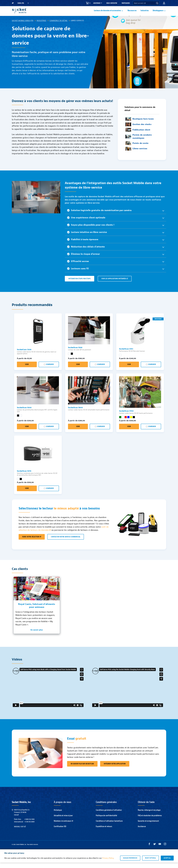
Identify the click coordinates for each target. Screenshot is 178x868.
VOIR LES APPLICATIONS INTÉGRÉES (115, 284)
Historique (58, 815)
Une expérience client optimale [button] (86, 223)
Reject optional (151, 863)
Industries (145, 13)
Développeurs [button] (158, 13)
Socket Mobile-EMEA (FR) (23, 26)
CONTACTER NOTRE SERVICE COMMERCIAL (66, 542)
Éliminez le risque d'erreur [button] (83, 259)
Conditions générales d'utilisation (109, 815)
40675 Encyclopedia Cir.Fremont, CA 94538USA (22, 818)
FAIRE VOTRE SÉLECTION (32, 542)
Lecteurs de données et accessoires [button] (107, 13)
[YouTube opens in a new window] (160, 850)
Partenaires (126, 3)
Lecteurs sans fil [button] (78, 274)
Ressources (132, 13)
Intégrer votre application (115, 769)
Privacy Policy (108, 863)
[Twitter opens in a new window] (155, 850)
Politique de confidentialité (106, 821)
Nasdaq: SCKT (20, 832)
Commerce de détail (59, 26)
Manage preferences (130, 863)
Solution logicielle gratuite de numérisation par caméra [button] (99, 216)
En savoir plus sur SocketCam (82, 769)
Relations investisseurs (63, 826)
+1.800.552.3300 (29, 825)
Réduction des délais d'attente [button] (86, 252)
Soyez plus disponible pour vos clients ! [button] (91, 230)
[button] (164, 3)
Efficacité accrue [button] (78, 267)
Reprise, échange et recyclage (149, 815)
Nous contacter (112, 3)
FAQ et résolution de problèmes (150, 821)
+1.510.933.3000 (29, 827)
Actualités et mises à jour (63, 821)
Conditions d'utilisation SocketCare (109, 826)
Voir (27, 370)
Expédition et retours (104, 832)
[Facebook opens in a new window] (149, 850)
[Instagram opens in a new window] (165, 850)
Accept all (167, 863)
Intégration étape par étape (80, 284)
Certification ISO (60, 832)
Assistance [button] (97, 3)
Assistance (142, 832)
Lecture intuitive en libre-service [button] (87, 237)
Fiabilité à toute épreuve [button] (83, 245)
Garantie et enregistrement (148, 826)
